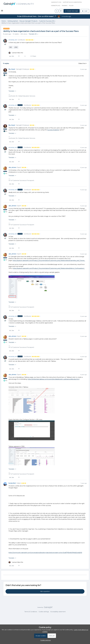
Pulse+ (71, 6)
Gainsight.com (56, 2)
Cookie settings (44, 612)
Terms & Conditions (31, 612)
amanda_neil (13, 40)
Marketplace (56, 6)
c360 (16, 47)
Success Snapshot (53, 130)
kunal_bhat (12, 483)
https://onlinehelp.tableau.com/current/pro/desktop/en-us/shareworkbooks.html (54, 379)
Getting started (13, 21)
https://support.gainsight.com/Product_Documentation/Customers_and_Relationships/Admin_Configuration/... (49, 268)
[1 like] (16, 53)
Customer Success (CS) (47, 21)
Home (4, 21)
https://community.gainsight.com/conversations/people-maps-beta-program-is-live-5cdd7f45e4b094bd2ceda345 (45, 553)
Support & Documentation (72, 2)
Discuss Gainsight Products (28, 21)
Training (65, 6)
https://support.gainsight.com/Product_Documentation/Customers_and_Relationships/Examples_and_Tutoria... (49, 260)
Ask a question (45, 591)
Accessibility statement (58, 612)
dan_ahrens (12, 167)
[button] (2, 11)
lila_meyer (12, 69)
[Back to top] (86, 609)
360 (11, 47)
